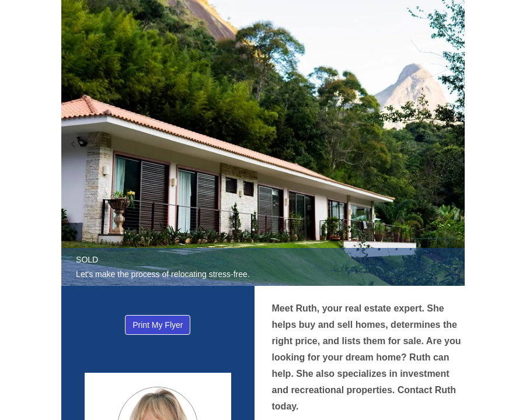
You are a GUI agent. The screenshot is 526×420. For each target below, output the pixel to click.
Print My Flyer (158, 325)
